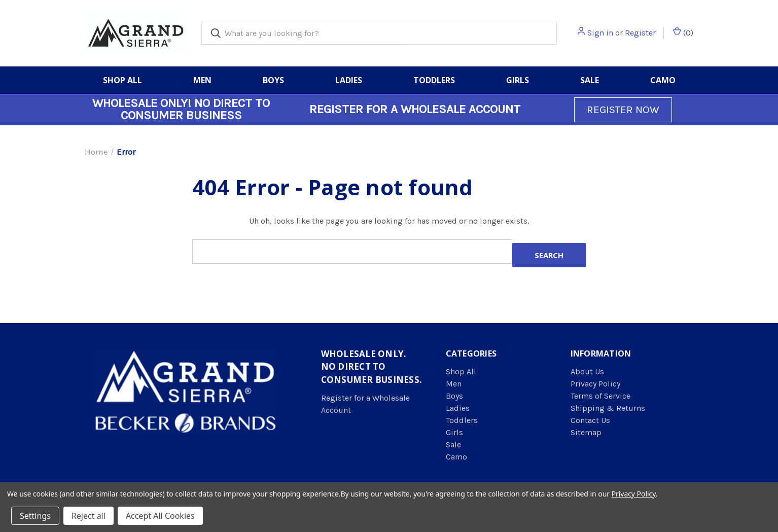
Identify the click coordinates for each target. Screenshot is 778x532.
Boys (273, 80)
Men (202, 80)
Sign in (600, 33)
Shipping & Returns (608, 408)
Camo (663, 80)
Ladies (349, 80)
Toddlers (434, 80)
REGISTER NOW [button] (623, 110)
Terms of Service (600, 396)
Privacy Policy (595, 384)
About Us (587, 371)
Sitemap (586, 432)
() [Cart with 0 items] (683, 32)
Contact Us (590, 420)
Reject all (89, 516)
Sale (590, 80)
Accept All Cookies (160, 516)
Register (640, 33)
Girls (518, 80)
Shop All (122, 80)
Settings (35, 516)
